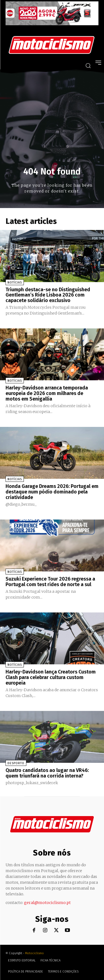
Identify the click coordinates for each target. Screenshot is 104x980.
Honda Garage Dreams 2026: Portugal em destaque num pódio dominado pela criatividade (52, 492)
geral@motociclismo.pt (47, 903)
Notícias (15, 283)
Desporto (16, 763)
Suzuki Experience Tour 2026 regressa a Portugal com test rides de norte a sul (50, 582)
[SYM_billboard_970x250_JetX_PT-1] (52, 24)
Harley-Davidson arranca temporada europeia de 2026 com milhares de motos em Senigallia (47, 393)
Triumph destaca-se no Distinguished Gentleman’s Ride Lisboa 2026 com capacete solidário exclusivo (48, 295)
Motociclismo (34, 953)
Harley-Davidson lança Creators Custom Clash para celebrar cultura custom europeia (51, 677)
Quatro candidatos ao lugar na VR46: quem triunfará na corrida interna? (47, 773)
